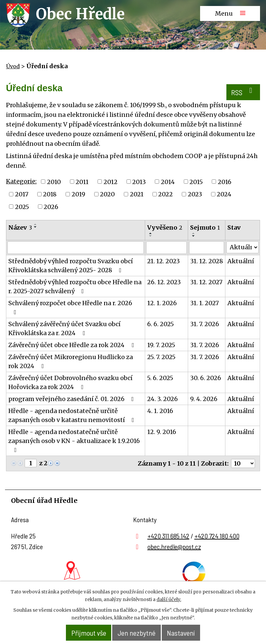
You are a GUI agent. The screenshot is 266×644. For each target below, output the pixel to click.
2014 (168, 184)
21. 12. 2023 (163, 263)
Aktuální (241, 263)
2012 (111, 184)
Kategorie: (21, 183)
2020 (107, 196)
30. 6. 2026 (206, 380)
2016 (225, 184)
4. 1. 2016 (160, 413)
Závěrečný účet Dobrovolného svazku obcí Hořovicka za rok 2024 (70, 385)
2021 (137, 196)
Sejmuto (205, 230)
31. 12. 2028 (207, 263)
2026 (51, 209)
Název (20, 230)
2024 (224, 196)
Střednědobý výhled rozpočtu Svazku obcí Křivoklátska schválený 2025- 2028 (71, 268)
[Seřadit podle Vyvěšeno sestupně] (151, 238)
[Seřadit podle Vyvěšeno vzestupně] (151, 236)
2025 (22, 209)
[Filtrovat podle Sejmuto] (207, 250)
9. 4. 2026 (204, 401)
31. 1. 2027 (204, 305)
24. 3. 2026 (162, 401)
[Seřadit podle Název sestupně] (36, 229)
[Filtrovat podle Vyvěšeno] (166, 250)
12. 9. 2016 (162, 434)
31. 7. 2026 (205, 326)
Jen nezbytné (137, 633)
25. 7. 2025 (161, 359)
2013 (139, 184)
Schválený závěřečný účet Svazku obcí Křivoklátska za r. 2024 (64, 331)
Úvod (13, 66)
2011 (82, 184)
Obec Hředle (80, 14)
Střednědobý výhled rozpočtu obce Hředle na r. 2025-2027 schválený (75, 289)
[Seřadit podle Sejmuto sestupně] (194, 238)
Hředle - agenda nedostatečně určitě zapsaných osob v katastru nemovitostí (73, 418)
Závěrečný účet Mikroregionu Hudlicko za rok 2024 (71, 364)
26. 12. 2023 (164, 284)
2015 (196, 184)
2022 (165, 196)
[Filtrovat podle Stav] (243, 250)
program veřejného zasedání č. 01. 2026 (72, 401)
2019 (78, 196)
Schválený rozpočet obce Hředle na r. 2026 (70, 310)
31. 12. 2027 (206, 284)
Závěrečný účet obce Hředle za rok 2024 (72, 347)
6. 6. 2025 (160, 326)
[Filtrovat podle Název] (76, 250)
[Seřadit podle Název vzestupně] (36, 227)
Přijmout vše (83, 633)
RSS (242, 93)
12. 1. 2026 (162, 305)
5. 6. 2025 (160, 380)
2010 (54, 184)
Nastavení (187, 633)
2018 (50, 196)
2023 (195, 196)
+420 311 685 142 (168, 538)
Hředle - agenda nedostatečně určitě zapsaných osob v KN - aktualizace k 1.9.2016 (74, 443)
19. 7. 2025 (161, 347)
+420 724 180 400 (217, 538)
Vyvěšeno (165, 230)
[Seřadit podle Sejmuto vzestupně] (194, 236)
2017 (22, 196)
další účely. (169, 600)
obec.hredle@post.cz (174, 548)
